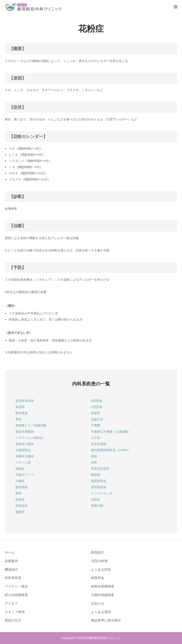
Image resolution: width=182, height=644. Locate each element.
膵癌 (18, 493)
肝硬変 (96, 413)
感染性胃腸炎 (25, 432)
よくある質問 (101, 612)
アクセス (11, 603)
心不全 (96, 438)
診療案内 (11, 561)
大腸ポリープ (25, 475)
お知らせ (98, 603)
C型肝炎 (97, 407)
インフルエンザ (102, 493)
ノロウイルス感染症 (29, 438)
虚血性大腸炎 (25, 444)
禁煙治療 (97, 506)
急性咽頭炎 (99, 487)
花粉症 (96, 500)
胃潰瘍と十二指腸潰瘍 (31, 425)
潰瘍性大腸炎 (25, 456)
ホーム (10, 552)
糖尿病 (96, 475)
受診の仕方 (13, 620)
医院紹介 (98, 552)
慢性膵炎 (22, 487)
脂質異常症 (99, 481)
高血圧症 (97, 419)
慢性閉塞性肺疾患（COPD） (111, 450)
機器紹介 (11, 569)
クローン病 (23, 462)
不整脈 (96, 425)
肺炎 (94, 456)
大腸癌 (20, 481)
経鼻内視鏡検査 (103, 586)
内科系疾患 (13, 578)
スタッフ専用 (15, 612)
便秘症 (20, 469)
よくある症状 (101, 569)
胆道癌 (20, 500)
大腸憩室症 (23, 450)
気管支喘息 (99, 444)
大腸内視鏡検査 (103, 595)
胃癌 (18, 419)
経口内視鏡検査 (16, 595)
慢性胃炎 (22, 413)
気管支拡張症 (100, 469)
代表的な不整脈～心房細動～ (111, 432)
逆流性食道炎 (25, 401)
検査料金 (98, 578)
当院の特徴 (99, 561)
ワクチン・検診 (16, 586)
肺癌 (94, 462)
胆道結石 (22, 506)
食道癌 (20, 407)
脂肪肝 (20, 512)
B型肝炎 (97, 401)
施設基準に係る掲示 (106, 620)
